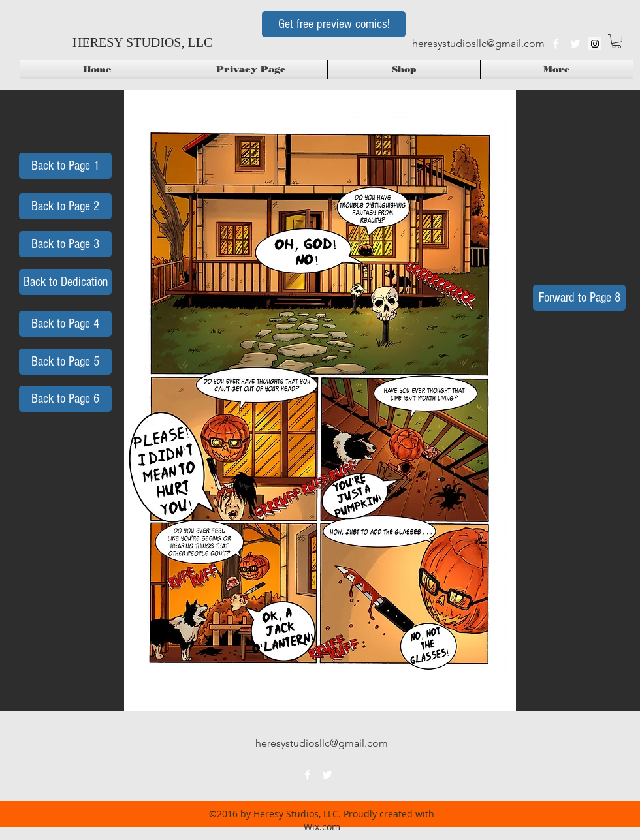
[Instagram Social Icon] (595, 44)
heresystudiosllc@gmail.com (478, 43)
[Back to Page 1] (65, 166)
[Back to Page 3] (65, 244)
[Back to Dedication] (65, 282)
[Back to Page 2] (65, 206)
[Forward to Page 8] (579, 298)
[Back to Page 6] (65, 399)
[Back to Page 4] (65, 324)
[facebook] (556, 44)
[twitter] (575, 44)
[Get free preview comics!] (334, 24)
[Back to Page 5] (65, 362)
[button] (616, 41)
